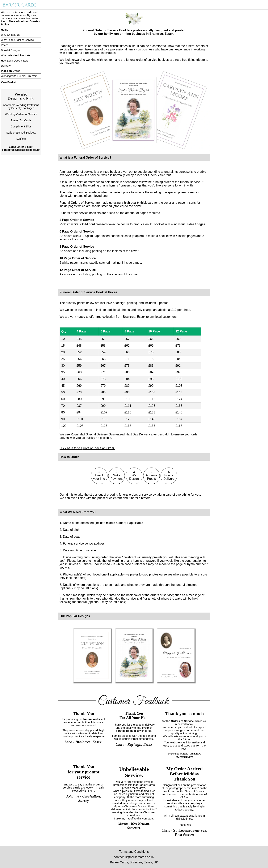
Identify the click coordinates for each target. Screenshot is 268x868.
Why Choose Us (11, 35)
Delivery (6, 66)
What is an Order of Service (17, 40)
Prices (5, 45)
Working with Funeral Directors (19, 76)
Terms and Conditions (134, 852)
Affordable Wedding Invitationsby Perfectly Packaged (21, 107)
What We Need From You (16, 55)
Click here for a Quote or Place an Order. (87, 448)
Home (4, 30)
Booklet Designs (11, 50)
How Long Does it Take (15, 61)
